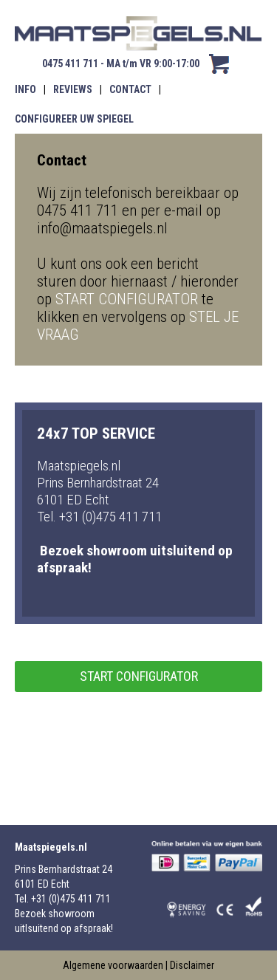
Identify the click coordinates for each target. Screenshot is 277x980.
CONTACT (130, 89)
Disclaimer (192, 965)
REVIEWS (73, 89)
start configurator (139, 676)
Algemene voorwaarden (113, 965)
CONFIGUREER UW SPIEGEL (74, 119)
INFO (25, 89)
